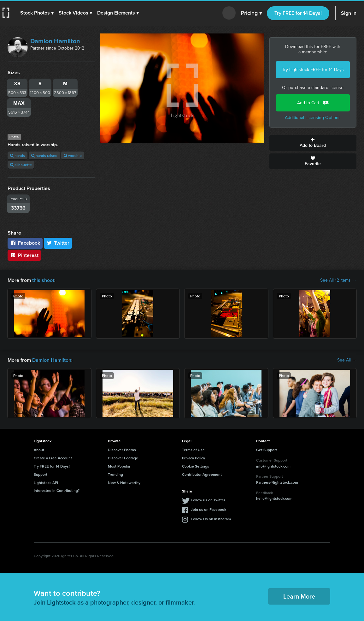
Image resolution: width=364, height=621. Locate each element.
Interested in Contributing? (57, 490)
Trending (115, 474)
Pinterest (24, 255)
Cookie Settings (196, 466)
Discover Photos (122, 450)
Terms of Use (193, 450)
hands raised (44, 155)
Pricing (251, 13)
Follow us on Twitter (208, 500)
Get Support (267, 450)
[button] (37, 13)
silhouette (21, 165)
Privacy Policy (194, 458)
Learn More (299, 596)
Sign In (349, 13)
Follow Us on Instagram (211, 519)
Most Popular (119, 466)
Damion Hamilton (55, 41)
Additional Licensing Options (313, 118)
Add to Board (313, 143)
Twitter (58, 243)
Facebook (25, 243)
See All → (347, 360)
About (39, 450)
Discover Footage (123, 458)
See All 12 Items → (338, 280)
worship (73, 155)
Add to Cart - (313, 103)
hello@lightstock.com (274, 498)
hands (18, 155)
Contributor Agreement (202, 474)
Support (41, 474)
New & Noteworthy (124, 483)
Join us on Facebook (208, 509)
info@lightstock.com (273, 466)
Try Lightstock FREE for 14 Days (313, 70)
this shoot (43, 280)
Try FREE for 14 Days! (298, 13)
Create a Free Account (53, 458)
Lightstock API (46, 483)
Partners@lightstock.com (277, 482)
